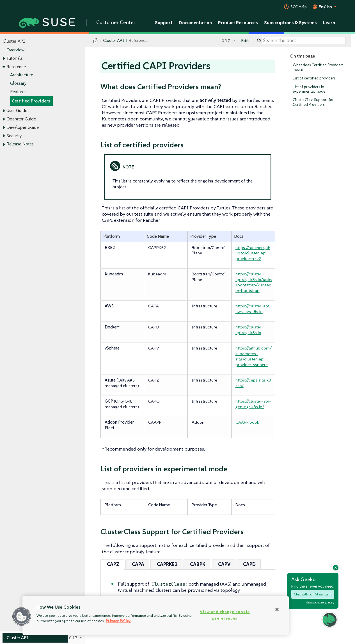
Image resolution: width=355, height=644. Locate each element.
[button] (22, 616)
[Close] (277, 609)
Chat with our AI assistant (313, 594)
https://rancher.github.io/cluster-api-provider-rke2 (253, 253)
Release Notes (20, 144)
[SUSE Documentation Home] (96, 41)
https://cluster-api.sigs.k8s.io (249, 330)
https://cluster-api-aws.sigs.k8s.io (253, 309)
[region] (156, 615)
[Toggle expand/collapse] (4, 59)
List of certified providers (314, 78)
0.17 (226, 41)
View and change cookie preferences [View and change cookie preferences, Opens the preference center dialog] (225, 615)
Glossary (18, 83)
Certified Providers (31, 101)
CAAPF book (247, 422)
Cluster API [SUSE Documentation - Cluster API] (114, 41)
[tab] (112, 564)
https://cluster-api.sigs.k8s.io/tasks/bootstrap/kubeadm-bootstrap (254, 282)
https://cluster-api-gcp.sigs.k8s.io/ (253, 404)
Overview (15, 50)
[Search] (304, 41)
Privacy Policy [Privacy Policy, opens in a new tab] (118, 621)
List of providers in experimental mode (309, 89)
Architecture (22, 75)
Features (18, 92)
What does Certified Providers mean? (318, 67)
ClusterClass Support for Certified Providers (313, 102)
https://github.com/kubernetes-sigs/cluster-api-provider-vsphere (254, 356)
